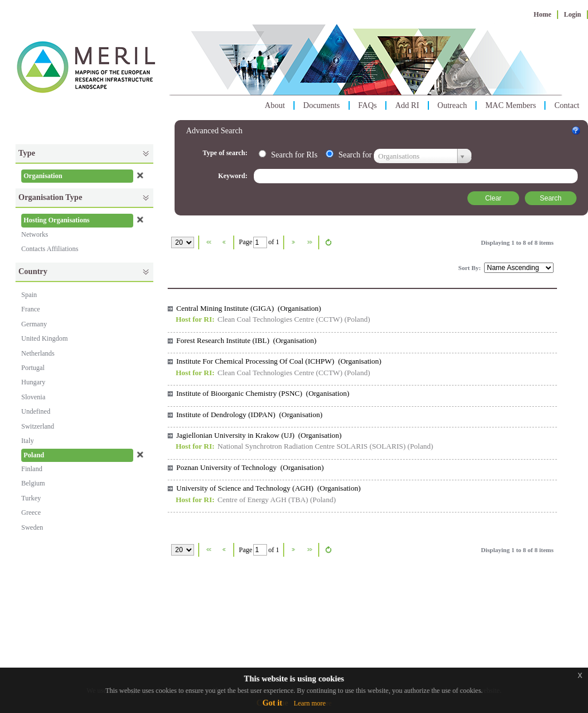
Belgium (33, 483)
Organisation (43, 176)
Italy (28, 441)
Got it (272, 703)
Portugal (33, 368)
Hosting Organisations (57, 220)
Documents (322, 105)
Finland (32, 469)
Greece (31, 512)
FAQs (367, 105)
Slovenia (33, 397)
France (31, 309)
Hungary (33, 382)
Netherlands (38, 353)
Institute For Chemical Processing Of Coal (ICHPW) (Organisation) (279, 361)
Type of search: (226, 153)
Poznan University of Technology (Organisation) (250, 467)
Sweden (32, 527)
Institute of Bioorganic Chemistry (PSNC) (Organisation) (263, 393)
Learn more (310, 703)
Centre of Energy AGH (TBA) (263, 500)
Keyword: (234, 176)
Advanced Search (214, 131)
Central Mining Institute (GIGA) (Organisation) (249, 308)
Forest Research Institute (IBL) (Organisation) (246, 340)
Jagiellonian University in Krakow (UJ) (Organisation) (259, 435)
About (275, 105)
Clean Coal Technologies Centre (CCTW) (280, 319)
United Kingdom (45, 338)
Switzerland (38, 426)
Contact (567, 105)
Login (572, 14)
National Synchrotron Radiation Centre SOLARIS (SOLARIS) (312, 446)
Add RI (407, 105)
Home (542, 14)
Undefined (36, 411)
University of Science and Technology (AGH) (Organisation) (268, 488)
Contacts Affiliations (50, 249)
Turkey (31, 498)
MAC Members (510, 105)
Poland (34, 455)
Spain (29, 295)
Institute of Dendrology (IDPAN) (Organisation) (249, 415)
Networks (35, 234)
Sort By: (470, 268)
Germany (34, 324)
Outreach (452, 105)
